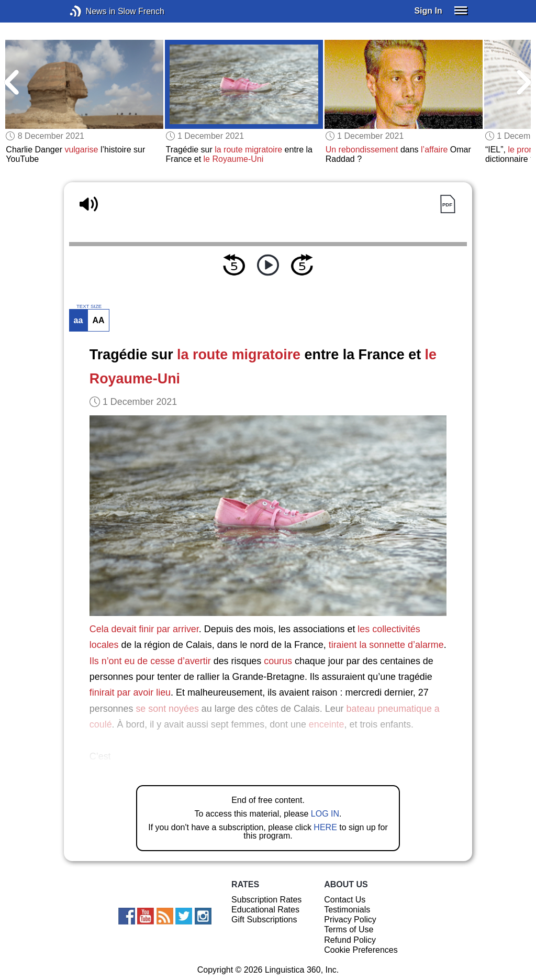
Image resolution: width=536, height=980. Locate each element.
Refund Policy (350, 940)
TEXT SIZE (89, 306)
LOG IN (325, 814)
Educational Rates (265, 910)
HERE (325, 827)
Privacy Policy (350, 920)
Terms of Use (349, 929)
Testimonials (347, 910)
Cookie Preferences (361, 950)
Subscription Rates (266, 900)
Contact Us (345, 900)
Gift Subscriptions (264, 920)
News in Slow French (91, 11)
